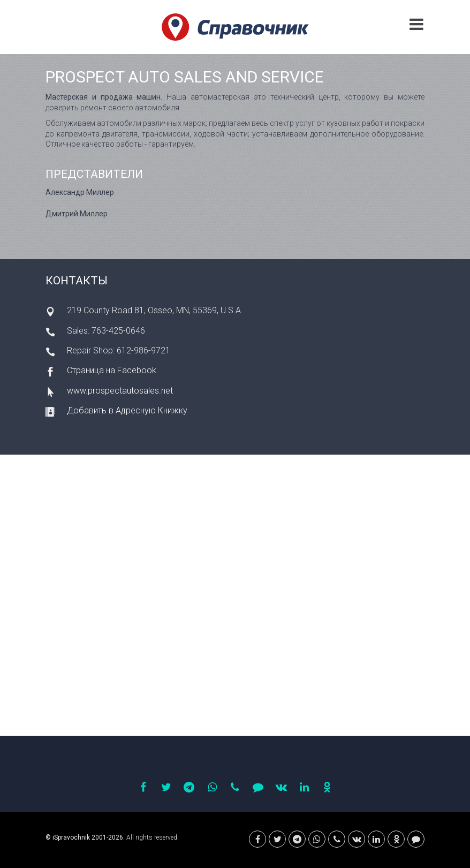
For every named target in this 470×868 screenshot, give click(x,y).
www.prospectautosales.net (120, 391)
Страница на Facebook (112, 370)
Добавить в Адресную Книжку (127, 410)
